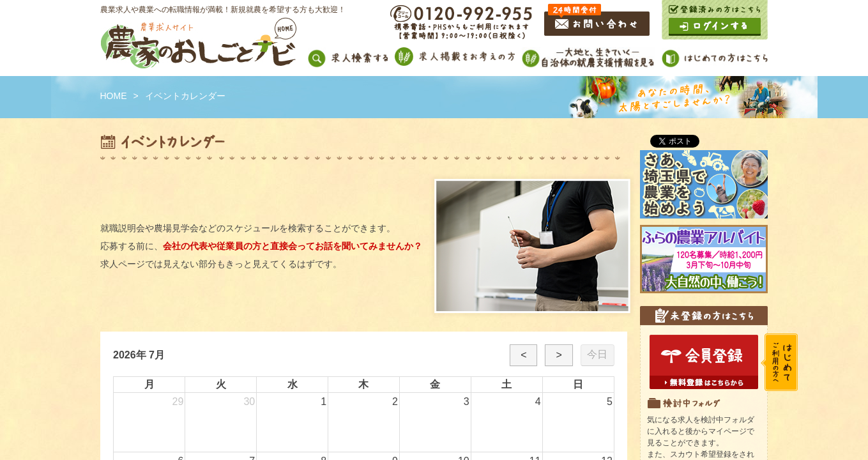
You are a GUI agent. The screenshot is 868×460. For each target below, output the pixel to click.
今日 (597, 354)
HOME (114, 96)
